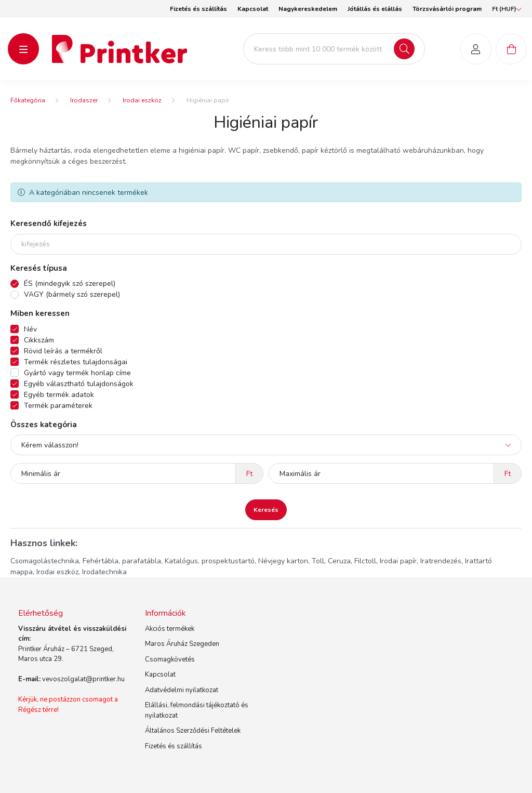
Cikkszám (39, 340)
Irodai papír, (399, 561)
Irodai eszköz (142, 100)
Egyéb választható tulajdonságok (79, 384)
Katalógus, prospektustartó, (210, 561)
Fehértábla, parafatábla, (123, 561)
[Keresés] (404, 49)
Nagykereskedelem (308, 9)
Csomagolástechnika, (45, 561)
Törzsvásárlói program (447, 9)
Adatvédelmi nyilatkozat (182, 690)
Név (30, 329)
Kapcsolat (253, 9)
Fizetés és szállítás (198, 9)
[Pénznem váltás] (504, 9)
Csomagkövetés (170, 659)
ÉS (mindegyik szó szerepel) (70, 283)
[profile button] (476, 49)
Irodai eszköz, (58, 572)
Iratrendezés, (442, 561)
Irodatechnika (104, 572)
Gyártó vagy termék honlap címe (77, 373)
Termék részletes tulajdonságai (76, 362)
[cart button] (511, 49)
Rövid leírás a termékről (63, 351)
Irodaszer (84, 100)
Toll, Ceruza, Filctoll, (345, 561)
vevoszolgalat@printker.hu (83, 679)
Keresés (266, 510)
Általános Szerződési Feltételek (193, 731)
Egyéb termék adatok (59, 395)
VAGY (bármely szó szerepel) (72, 294)
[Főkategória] (28, 100)
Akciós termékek (170, 629)
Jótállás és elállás (375, 9)
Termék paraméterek (58, 406)
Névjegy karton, (284, 561)
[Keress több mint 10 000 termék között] (334, 49)
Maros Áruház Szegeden (182, 644)
